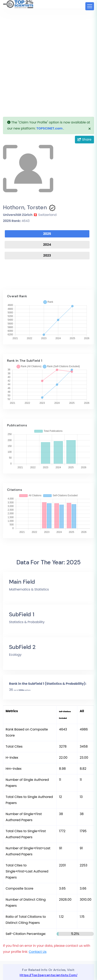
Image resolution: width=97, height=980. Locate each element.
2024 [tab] (47, 245)
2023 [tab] (47, 255)
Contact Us (38, 952)
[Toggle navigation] (90, 6)
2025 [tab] (47, 234)
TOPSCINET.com (49, 128)
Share (84, 139)
